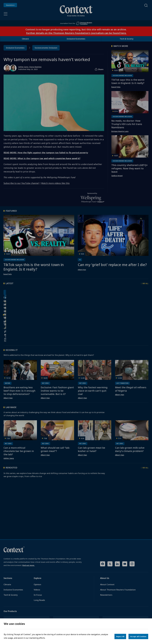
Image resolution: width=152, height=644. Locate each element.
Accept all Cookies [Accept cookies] (138, 636)
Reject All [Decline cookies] (120, 636)
